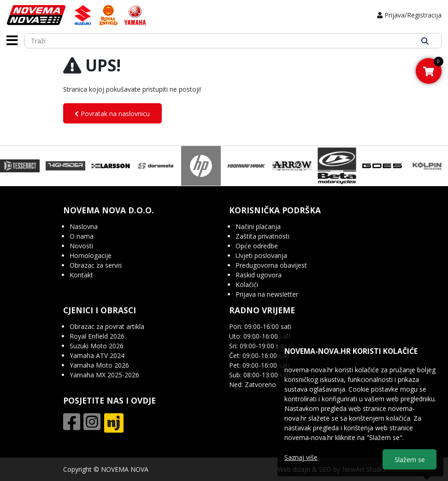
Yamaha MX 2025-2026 (104, 375)
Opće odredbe (257, 246)
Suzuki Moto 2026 (97, 346)
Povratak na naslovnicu (112, 114)
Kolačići (247, 284)
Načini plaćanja (258, 226)
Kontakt (81, 275)
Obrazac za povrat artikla (107, 326)
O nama (82, 236)
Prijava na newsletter (267, 294)
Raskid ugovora (259, 275)
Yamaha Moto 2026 (99, 365)
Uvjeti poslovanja (261, 255)
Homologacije (91, 255)
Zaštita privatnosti (262, 236)
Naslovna (84, 226)
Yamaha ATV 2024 (97, 355)
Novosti (81, 246)
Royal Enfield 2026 (97, 336)
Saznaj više (301, 457)
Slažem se (410, 460)
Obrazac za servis (96, 265)
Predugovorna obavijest (271, 265)
